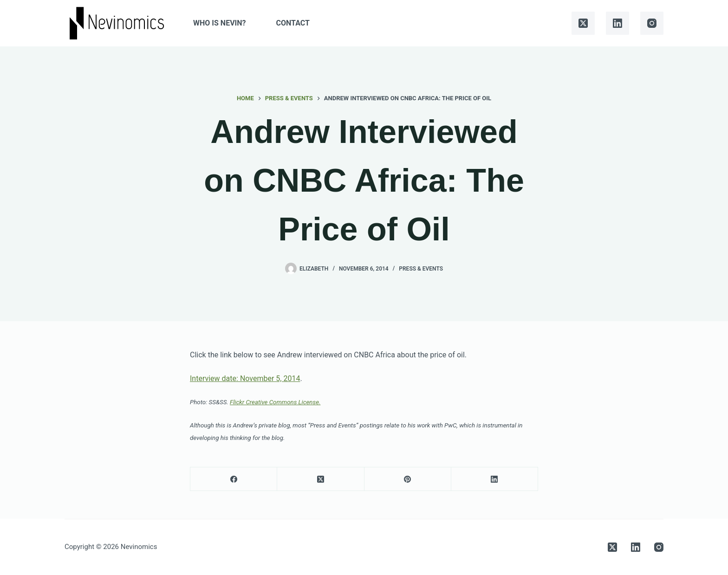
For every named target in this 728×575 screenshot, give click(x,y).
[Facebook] (234, 479)
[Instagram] (652, 23)
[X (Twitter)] (583, 23)
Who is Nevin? (219, 23)
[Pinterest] (408, 479)
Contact (293, 23)
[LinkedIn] (617, 23)
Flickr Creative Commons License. (275, 402)
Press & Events (421, 269)
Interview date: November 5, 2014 (245, 378)
